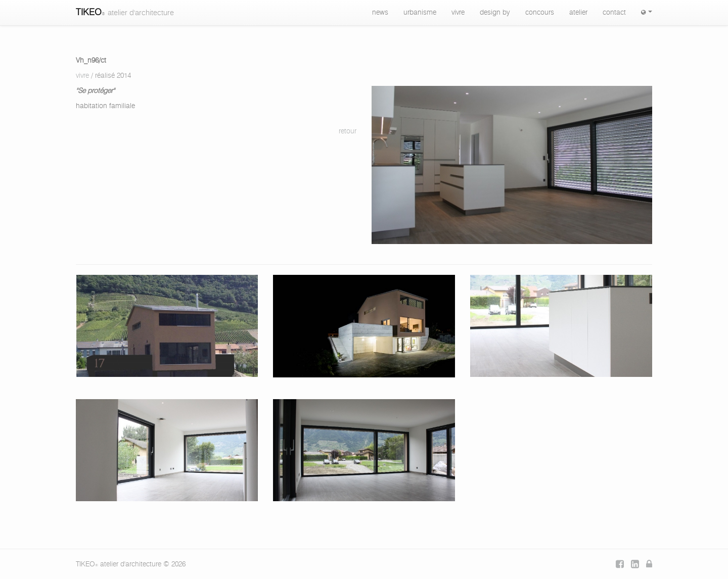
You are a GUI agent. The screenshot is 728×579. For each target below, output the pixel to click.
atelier (578, 13)
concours (540, 13)
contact (614, 13)
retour (348, 131)
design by (495, 13)
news (380, 13)
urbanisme (420, 13)
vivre (458, 13)
